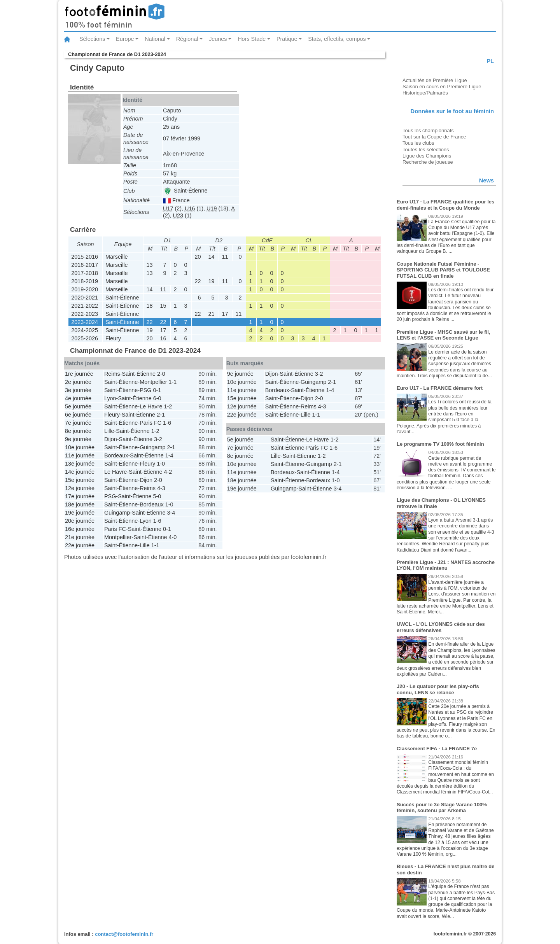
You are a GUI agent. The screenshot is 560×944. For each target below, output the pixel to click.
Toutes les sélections (426, 150)
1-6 (167, 423)
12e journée (80, 488)
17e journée (80, 496)
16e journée (80, 529)
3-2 (158, 439)
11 (225, 257)
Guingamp (152, 447)
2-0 (161, 374)
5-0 (157, 496)
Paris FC (150, 423)
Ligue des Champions (427, 156)
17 (225, 314)
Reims (112, 374)
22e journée (80, 545)
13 (149, 265)
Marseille (117, 257)
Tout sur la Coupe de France (434, 137)
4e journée (78, 398)
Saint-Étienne (185, 191)
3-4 (171, 513)
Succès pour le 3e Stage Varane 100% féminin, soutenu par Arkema (442, 808)
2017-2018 (85, 273)
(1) (194, 208)
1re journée (79, 374)
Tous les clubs (418, 143)
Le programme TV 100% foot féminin (440, 444)
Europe (125, 39)
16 (163, 338)
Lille (109, 431)
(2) (172, 208)
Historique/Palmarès (425, 93)
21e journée (80, 537)
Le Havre (151, 406)
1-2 (168, 406)
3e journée (78, 390)
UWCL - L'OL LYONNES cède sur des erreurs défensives (441, 627)
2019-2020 (85, 289)
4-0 (173, 537)
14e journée (80, 472)
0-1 (157, 390)
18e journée (80, 504)
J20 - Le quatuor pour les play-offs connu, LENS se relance (438, 689)
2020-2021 (85, 298)
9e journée (78, 439)
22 (198, 281)
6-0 (157, 398)
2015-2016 (85, 257)
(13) (217, 208)
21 (211, 314)
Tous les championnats (428, 130)
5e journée (78, 406)
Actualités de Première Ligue (435, 80)
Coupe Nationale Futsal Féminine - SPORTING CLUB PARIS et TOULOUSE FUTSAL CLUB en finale (443, 270)
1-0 (161, 464)
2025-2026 (85, 338)
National (155, 39)
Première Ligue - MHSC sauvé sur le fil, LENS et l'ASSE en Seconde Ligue (443, 335)
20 (198, 257)
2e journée (78, 382)
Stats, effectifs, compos (337, 39)
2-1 (161, 415)
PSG (145, 390)
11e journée (80, 455)
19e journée (80, 513)
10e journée (80, 447)
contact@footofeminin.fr (124, 934)
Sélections (92, 39)
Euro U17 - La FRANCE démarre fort (440, 388)
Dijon (111, 439)
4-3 (161, 488)
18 (149, 306)
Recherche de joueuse (428, 162)
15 (163, 306)
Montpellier (153, 382)
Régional (187, 39)
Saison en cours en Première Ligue (442, 87)
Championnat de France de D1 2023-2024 (117, 54)
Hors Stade (252, 39)
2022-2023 (85, 314)
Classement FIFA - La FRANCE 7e (437, 749)
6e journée (78, 415)
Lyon (110, 398)
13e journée (80, 464)
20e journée (80, 521)
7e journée (78, 423)
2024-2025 (85, 330)
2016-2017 (85, 265)
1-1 (173, 382)
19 (211, 281)
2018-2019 (85, 281)
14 (211, 257)
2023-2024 (85, 322)
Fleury (113, 338)
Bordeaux (116, 455)
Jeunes (218, 39)
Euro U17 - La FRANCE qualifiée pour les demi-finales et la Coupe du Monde (445, 205)
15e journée (80, 480)
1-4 (169, 455)
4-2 (168, 472)
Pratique (287, 39)
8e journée (78, 431)
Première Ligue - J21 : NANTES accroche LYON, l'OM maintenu (446, 565)
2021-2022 (85, 306)
